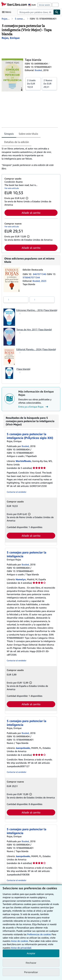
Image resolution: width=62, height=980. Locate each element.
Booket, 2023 (39, 281)
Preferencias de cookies (39, 934)
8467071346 (40, 274)
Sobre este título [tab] (28, 134)
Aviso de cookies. (20, 941)
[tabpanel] (30, 159)
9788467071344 (31, 277)
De (33, 83)
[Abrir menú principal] (7, 12)
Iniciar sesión (44, 5)
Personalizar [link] (31, 972)
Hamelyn (21, 579)
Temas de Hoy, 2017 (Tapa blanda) (34, 329)
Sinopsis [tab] (9, 134)
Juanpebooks (23, 748)
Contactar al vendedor (17, 492)
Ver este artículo (12, 188)
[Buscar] (57, 12)
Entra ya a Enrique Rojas (34, 407)
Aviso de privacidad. (21, 948)
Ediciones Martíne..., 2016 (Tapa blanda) (37, 310)
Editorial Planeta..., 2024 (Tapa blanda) (36, 349)
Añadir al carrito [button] (31, 213)
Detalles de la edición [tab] (17, 142)
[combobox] (35, 12)
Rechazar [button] (31, 963)
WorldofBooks (23, 461)
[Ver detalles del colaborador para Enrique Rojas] (11, 38)
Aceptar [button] (31, 953)
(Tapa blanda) (23, 369)
